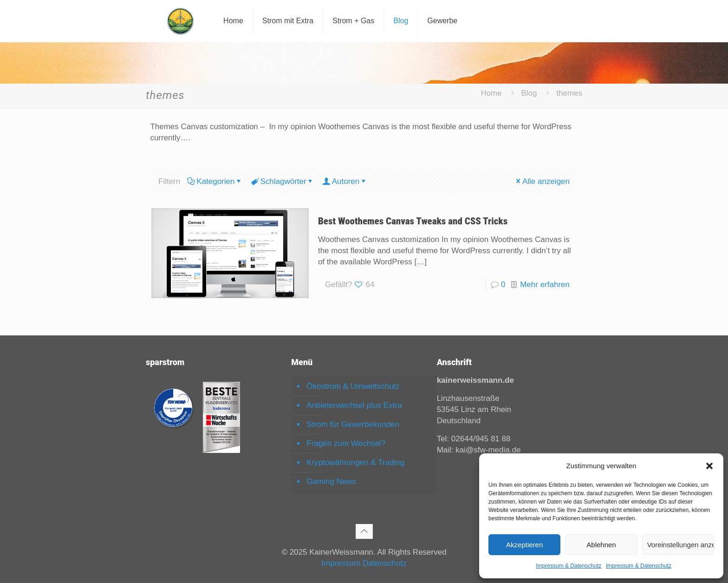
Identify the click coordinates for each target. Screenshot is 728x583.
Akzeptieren (524, 545)
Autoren (345, 181)
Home (491, 93)
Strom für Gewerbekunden (353, 424)
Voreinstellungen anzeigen (681, 545)
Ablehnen (601, 545)
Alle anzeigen (542, 181)
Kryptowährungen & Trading (355, 462)
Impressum (341, 563)
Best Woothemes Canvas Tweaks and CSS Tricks (413, 221)
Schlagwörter (282, 181)
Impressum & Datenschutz (569, 566)
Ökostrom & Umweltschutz (353, 386)
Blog (529, 93)
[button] (709, 466)
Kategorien (215, 181)
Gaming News (331, 481)
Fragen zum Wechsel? (346, 443)
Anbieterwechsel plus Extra (354, 405)
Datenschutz (385, 563)
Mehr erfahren (545, 285)
